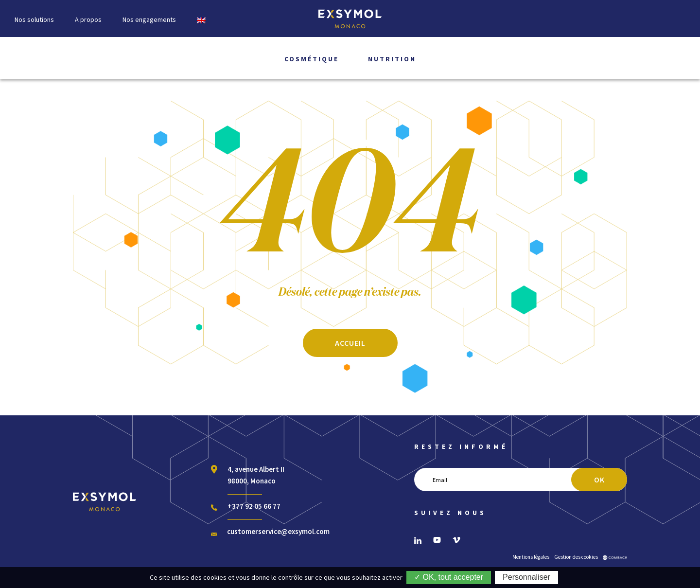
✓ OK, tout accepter (449, 577)
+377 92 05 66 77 (254, 506)
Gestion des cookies (576, 557)
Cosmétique (312, 59)
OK (599, 480)
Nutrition (392, 59)
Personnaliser (526, 577)
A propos (88, 19)
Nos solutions (34, 19)
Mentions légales (531, 557)
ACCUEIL (350, 343)
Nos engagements (149, 19)
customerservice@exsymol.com (278, 531)
